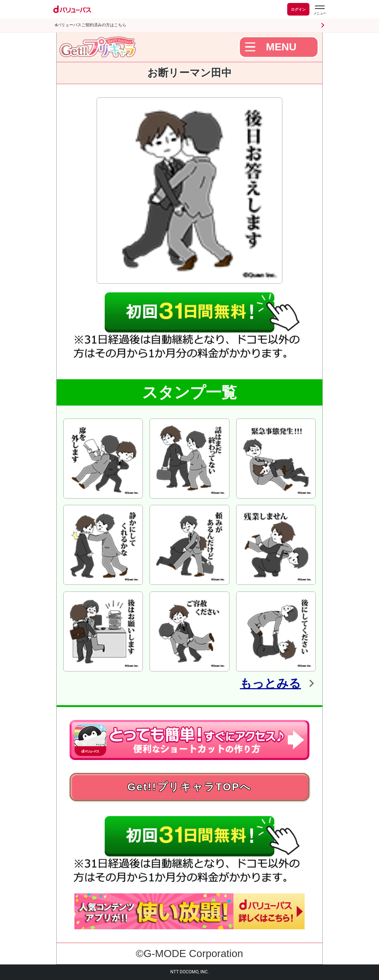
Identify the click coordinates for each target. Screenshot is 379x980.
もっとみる (270, 683)
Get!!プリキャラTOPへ (189, 787)
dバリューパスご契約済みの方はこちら (90, 25)
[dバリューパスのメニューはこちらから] (319, 10)
